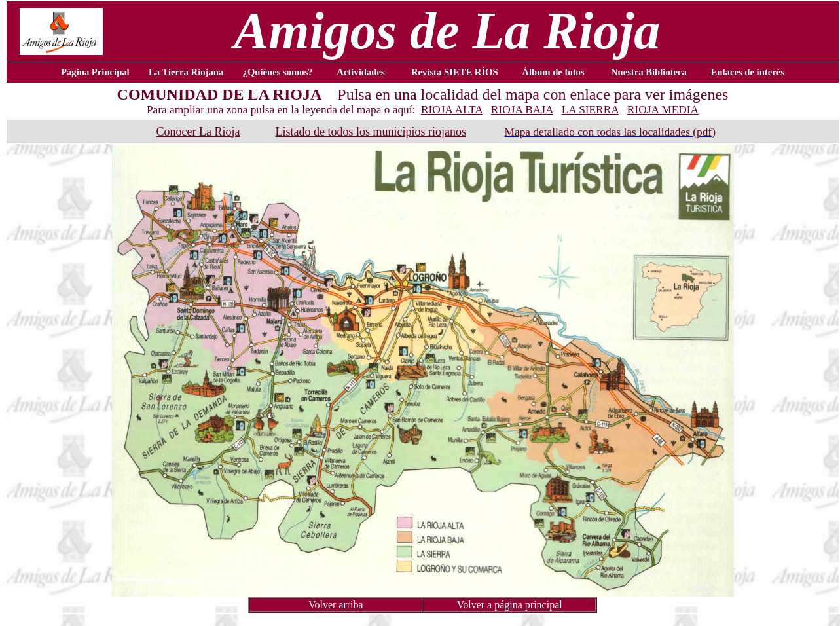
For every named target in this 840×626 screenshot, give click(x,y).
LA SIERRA (590, 110)
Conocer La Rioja (198, 132)
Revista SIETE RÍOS (455, 72)
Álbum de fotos (553, 72)
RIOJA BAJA (522, 110)
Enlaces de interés (748, 72)
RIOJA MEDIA (663, 110)
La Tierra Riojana (186, 72)
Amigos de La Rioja (447, 31)
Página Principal (95, 72)
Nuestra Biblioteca (649, 72)
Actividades (360, 72)
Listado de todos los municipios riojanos (371, 132)
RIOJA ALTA (452, 110)
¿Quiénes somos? (278, 72)
